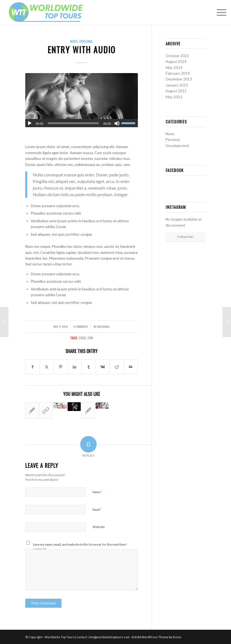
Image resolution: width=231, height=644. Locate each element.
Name (98, 492)
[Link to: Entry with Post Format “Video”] (74, 407)
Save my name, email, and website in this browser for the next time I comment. (80, 547)
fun (90, 338)
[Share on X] (47, 367)
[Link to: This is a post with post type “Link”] (46, 410)
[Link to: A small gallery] (60, 405)
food (82, 338)
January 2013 (177, 85)
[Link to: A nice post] (88, 410)
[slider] (73, 123)
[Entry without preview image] (4, 322)
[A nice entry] (227, 322)
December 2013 (179, 79)
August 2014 (176, 62)
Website (99, 527)
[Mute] (117, 123)
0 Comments (81, 326)
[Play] (30, 123)
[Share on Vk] (103, 367)
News (74, 41)
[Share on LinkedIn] (75, 367)
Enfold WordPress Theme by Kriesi (157, 637)
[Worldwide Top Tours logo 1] (46, 12)
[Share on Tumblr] (89, 367)
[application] (82, 123)
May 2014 (174, 68)
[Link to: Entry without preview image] (32, 410)
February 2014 (178, 73)
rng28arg (103, 326)
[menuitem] (219, 12)
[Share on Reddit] (117, 367)
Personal (86, 41)
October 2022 (177, 56)
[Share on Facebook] (33, 367)
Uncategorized (177, 146)
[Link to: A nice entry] (102, 405)
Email (97, 509)
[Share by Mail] (131, 367)
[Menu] (219, 12)
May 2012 (174, 97)
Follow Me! (186, 237)
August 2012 (176, 91)
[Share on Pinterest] (61, 367)
